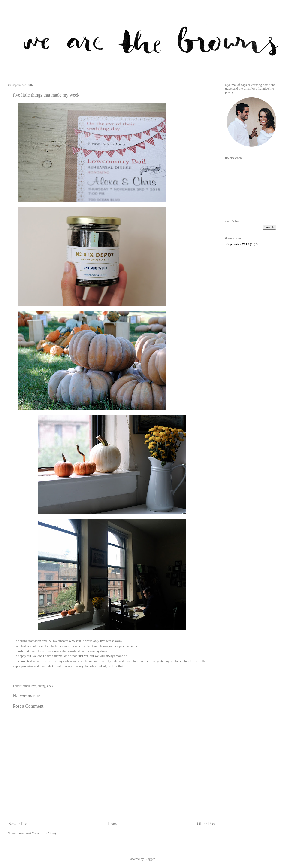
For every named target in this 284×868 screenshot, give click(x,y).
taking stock (45, 686)
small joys (30, 686)
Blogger (150, 859)
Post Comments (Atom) (41, 833)
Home (113, 824)
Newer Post (18, 824)
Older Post (206, 824)
